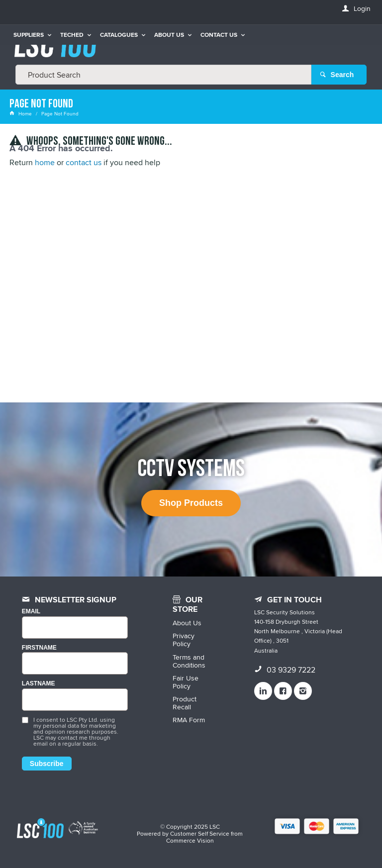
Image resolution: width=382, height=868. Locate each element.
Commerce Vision (190, 840)
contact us (84, 162)
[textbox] (163, 75)
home (45, 162)
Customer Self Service (200, 833)
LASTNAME (39, 684)
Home (21, 113)
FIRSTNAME (39, 648)
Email (31, 612)
